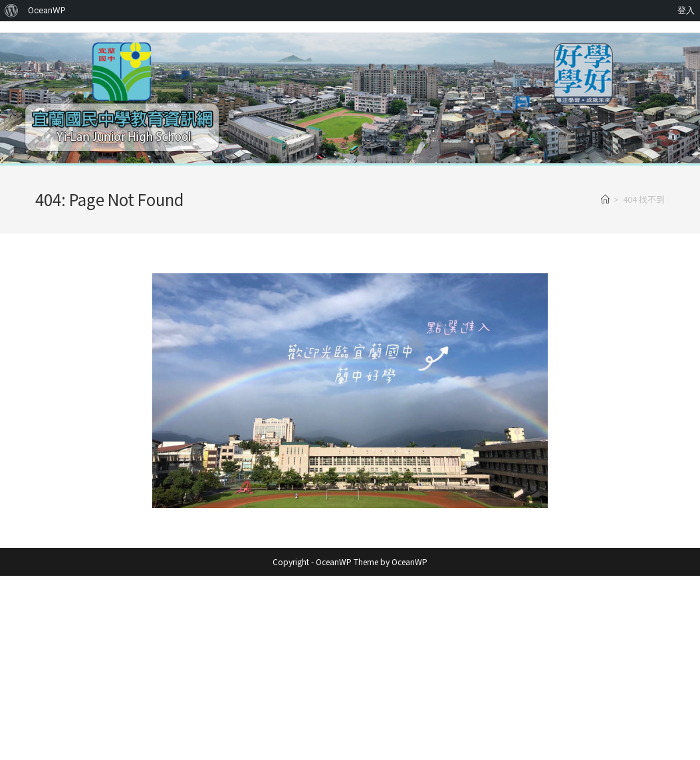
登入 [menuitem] (686, 10)
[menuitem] (12, 11)
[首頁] (605, 199)
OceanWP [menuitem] (47, 10)
